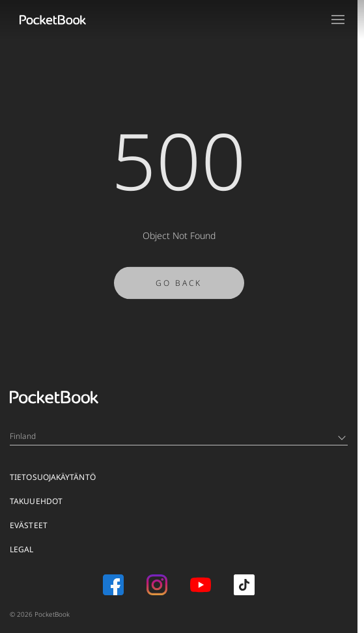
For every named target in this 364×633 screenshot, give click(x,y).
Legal (22, 549)
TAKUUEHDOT (36, 501)
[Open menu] (338, 20)
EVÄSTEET (29, 525)
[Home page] (53, 20)
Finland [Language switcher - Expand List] (178, 436)
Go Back (179, 286)
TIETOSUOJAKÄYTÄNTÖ (53, 477)
